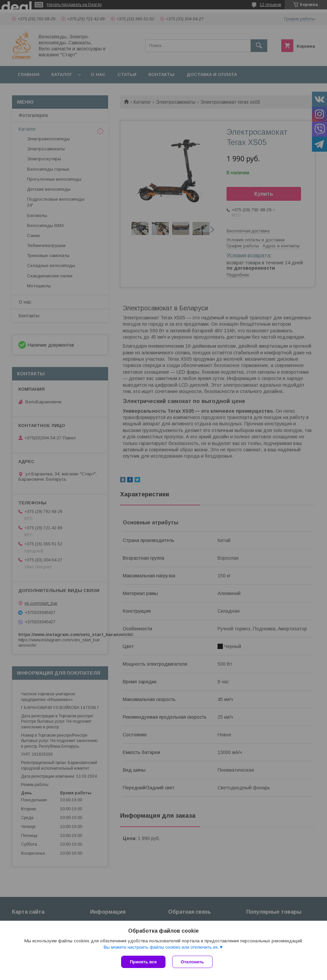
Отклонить (192, 962)
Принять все (143, 962)
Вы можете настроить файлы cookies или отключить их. (161, 947)
